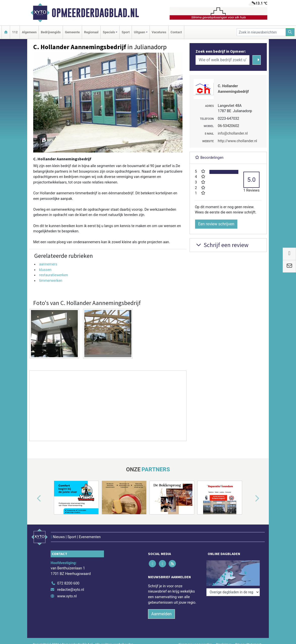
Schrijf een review (222, 245)
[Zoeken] (290, 32)
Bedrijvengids (51, 32)
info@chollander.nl (233, 133)
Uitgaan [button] (139, 32)
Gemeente (72, 32)
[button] (33, 499)
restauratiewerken (53, 275)
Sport (126, 32)
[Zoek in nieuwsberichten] (261, 32)
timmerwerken (51, 281)
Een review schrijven (216, 224)
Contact (176, 32)
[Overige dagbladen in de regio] (233, 592)
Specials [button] (109, 32)
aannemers (48, 264)
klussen (45, 270)
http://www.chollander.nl (237, 141)
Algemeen (29, 32)
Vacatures (159, 32)
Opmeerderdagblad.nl (95, 13)
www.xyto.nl (67, 596)
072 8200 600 (68, 583)
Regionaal (91, 32)
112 (15, 32)
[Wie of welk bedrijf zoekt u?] (223, 60)
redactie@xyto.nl (71, 590)
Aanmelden (161, 614)
